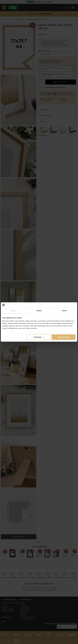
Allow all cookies (64, 337)
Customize (39, 337)
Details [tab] (39, 310)
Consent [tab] (14, 310)
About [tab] (64, 310)
